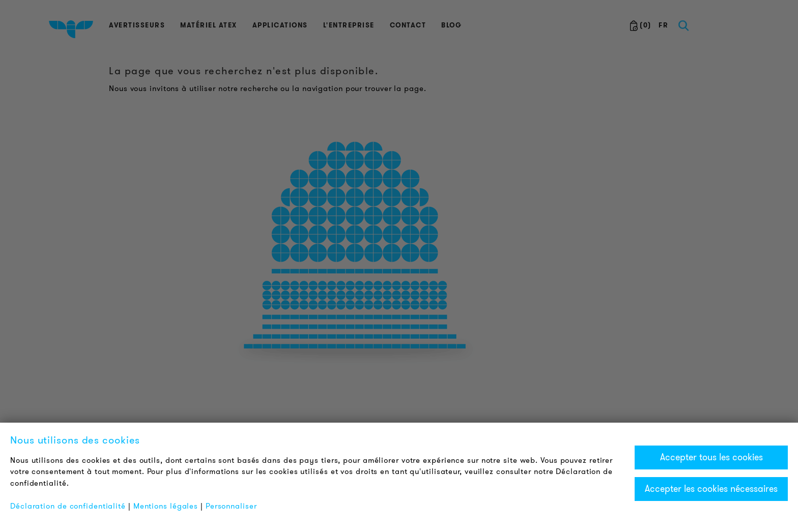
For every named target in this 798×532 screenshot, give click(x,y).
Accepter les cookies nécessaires (711, 489)
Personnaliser (231, 506)
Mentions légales (166, 506)
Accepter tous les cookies (711, 457)
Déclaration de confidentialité (68, 506)
